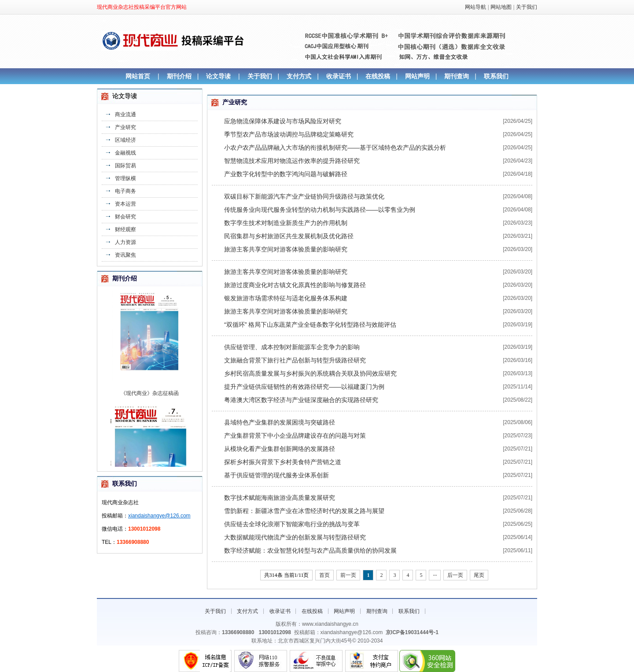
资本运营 (125, 204)
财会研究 (125, 217)
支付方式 (299, 76)
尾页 (479, 575)
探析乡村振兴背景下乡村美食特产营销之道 (283, 462)
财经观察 (125, 229)
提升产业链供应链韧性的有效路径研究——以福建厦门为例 (304, 387)
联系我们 (496, 76)
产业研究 (125, 127)
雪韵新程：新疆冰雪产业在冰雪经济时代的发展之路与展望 (304, 511)
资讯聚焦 (125, 255)
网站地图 (501, 7)
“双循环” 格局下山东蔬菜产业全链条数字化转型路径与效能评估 (310, 325)
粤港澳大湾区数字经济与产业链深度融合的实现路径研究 (301, 400)
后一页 (455, 575)
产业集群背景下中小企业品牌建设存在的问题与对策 (295, 436)
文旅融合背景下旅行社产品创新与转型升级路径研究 (295, 360)
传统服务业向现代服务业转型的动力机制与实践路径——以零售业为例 (320, 210)
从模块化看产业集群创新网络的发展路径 (280, 449)
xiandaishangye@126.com (159, 516)
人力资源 (125, 242)
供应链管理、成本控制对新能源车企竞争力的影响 (292, 347)
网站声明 (417, 76)
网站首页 (138, 76)
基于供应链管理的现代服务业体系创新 (276, 475)
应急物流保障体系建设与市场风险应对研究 (283, 121)
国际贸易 (125, 166)
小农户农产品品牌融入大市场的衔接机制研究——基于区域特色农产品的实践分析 (335, 148)
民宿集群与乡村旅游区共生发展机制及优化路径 (289, 236)
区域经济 (125, 140)
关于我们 (527, 7)
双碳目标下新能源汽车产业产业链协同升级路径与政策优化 (304, 196)
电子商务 (125, 191)
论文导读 (218, 76)
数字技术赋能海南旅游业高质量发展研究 (280, 498)
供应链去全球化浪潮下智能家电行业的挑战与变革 (292, 524)
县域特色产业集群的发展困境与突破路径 (280, 422)
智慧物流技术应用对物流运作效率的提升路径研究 (292, 161)
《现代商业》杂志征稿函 (150, 396)
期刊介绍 (179, 76)
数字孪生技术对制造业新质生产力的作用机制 (286, 223)
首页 (324, 575)
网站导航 (475, 7)
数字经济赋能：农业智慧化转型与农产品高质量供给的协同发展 (310, 550)
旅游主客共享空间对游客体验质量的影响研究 (286, 249)
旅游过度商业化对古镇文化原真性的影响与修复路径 (295, 285)
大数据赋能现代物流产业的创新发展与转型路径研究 (295, 537)
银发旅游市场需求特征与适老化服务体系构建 (286, 298)
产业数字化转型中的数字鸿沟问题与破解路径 (286, 174)
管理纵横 (125, 178)
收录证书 (339, 76)
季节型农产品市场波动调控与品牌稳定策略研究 (289, 134)
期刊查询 (457, 76)
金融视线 (125, 153)
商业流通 (125, 114)
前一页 (348, 575)
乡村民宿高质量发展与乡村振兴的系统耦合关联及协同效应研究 (310, 373)
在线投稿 (378, 76)
